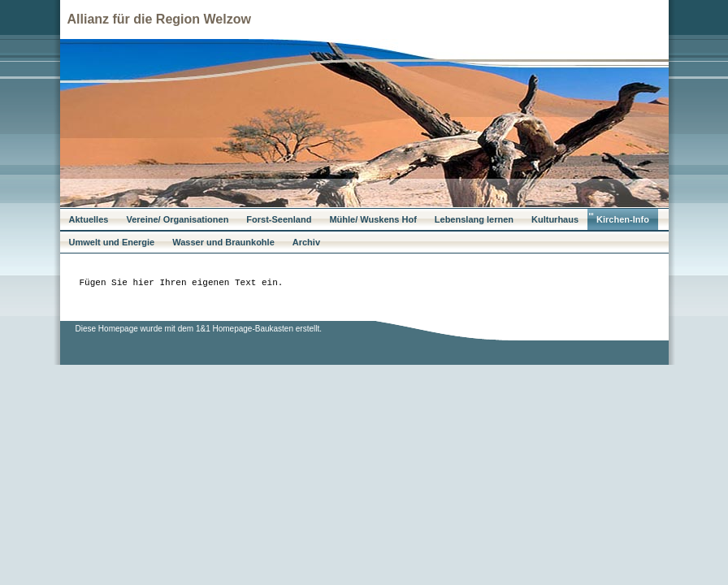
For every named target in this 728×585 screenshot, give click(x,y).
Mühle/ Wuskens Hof (373, 219)
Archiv (306, 242)
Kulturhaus (555, 219)
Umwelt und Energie (112, 242)
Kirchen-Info (623, 219)
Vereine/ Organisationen (177, 219)
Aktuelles (89, 219)
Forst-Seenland (279, 219)
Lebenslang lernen (474, 219)
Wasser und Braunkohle (223, 242)
